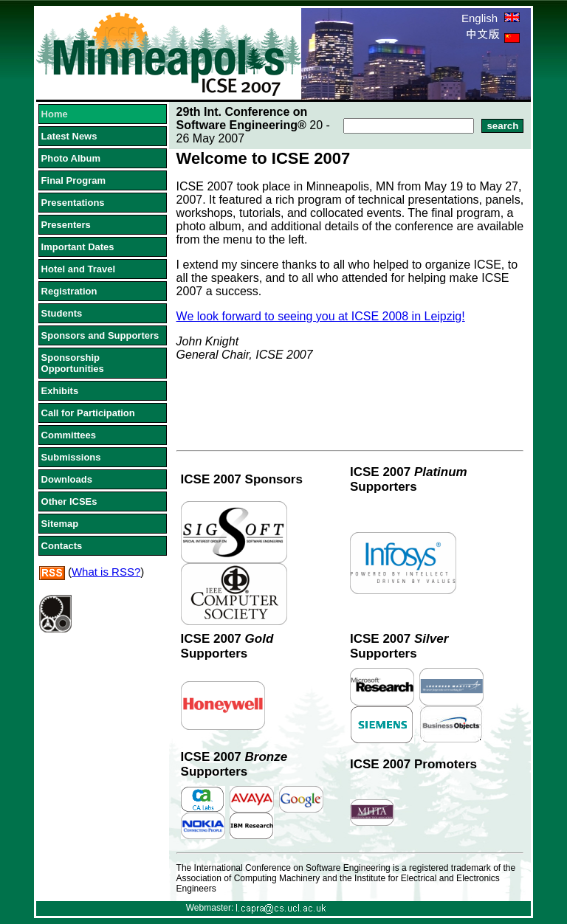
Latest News (69, 136)
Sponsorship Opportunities (73, 363)
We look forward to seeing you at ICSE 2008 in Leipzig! (321, 316)
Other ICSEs (69, 501)
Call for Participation (88, 413)
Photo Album (71, 158)
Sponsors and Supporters (100, 335)
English (491, 18)
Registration (69, 291)
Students (62, 313)
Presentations (73, 203)
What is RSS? (106, 572)
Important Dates (78, 247)
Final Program (73, 180)
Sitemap (60, 524)
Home (55, 114)
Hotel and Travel (78, 269)
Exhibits (60, 391)
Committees (69, 435)
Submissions (71, 457)
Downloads (67, 479)
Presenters (66, 225)
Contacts (62, 546)
